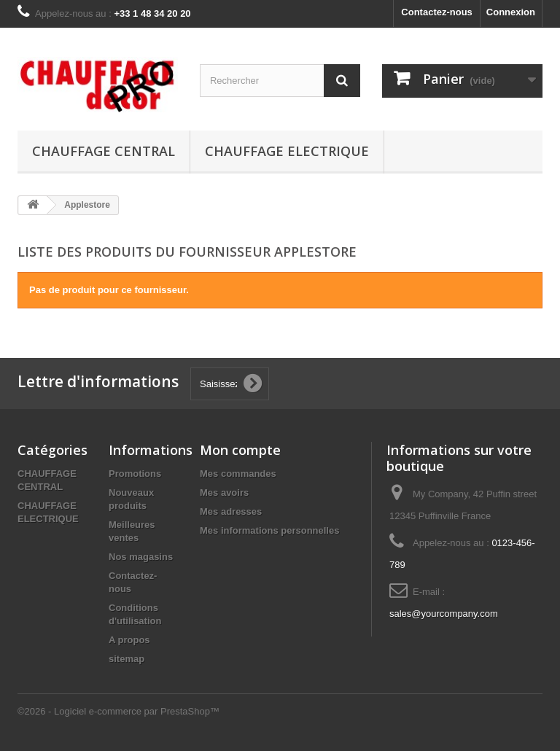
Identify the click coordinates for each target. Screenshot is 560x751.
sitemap (127, 659)
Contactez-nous (437, 12)
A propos (129, 640)
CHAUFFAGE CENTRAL (104, 151)
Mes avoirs (224, 493)
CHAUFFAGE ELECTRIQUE (287, 151)
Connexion (511, 12)
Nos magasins (141, 557)
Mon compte (240, 450)
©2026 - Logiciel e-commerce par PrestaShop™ (118, 711)
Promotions (135, 474)
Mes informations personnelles (269, 530)
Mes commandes (238, 474)
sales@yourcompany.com (444, 614)
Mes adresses (231, 511)
